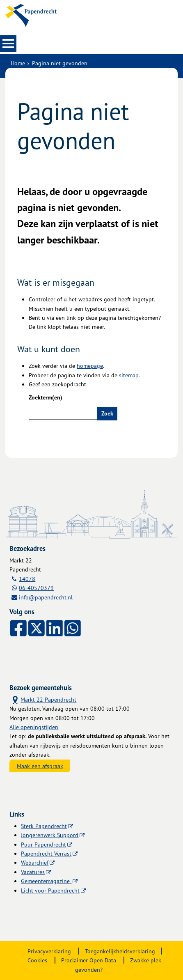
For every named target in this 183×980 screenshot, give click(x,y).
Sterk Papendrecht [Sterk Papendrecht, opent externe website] (44, 826)
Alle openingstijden (34, 727)
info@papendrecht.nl (46, 597)
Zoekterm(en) (46, 397)
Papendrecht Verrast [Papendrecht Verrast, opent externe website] (46, 853)
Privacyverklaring (49, 951)
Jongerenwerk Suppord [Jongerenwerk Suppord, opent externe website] (50, 835)
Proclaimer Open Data (89, 960)
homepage (90, 366)
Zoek (107, 413)
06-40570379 (36, 588)
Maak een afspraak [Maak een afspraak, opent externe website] (40, 766)
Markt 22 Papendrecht (43, 699)
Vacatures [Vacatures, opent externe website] (33, 872)
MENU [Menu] (8, 44)
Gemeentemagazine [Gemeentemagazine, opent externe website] (46, 881)
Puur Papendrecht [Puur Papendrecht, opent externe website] (43, 844)
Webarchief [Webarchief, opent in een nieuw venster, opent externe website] (35, 862)
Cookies (37, 960)
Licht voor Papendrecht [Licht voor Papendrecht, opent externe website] (50, 890)
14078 (27, 579)
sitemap (129, 375)
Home (18, 63)
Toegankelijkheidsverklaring (120, 951)
